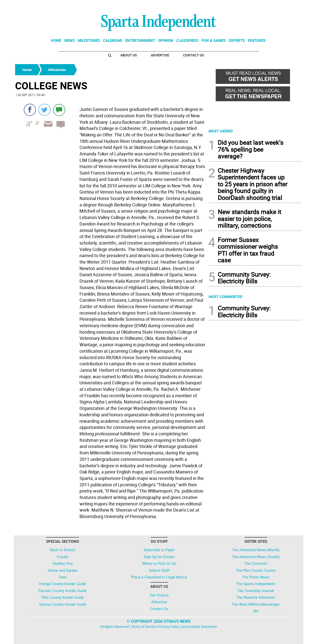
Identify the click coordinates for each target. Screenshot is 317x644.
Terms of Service (144, 627)
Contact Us (194, 55)
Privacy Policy (169, 627)
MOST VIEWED (220, 131)
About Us (129, 55)
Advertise (160, 55)
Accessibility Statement (199, 627)
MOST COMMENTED (225, 297)
